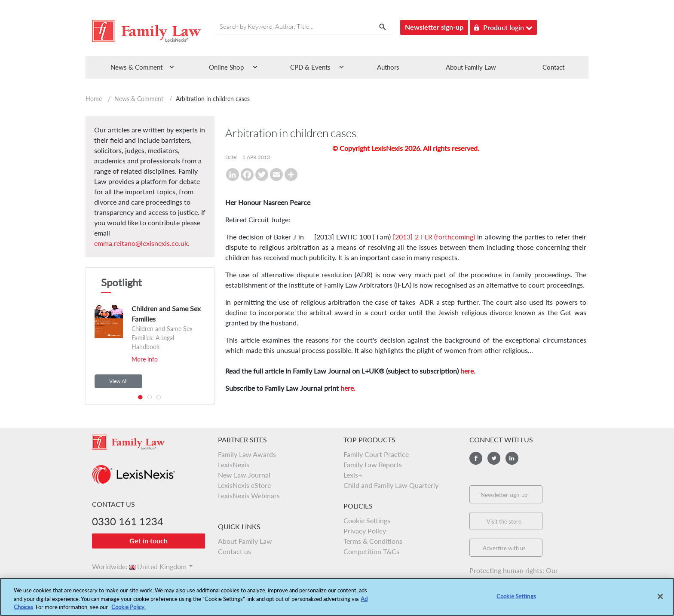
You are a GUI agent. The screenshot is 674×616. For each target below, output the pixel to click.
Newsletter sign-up (434, 27)
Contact (553, 67)
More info (145, 359)
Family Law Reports (373, 464)
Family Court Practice (376, 454)
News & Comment (139, 99)
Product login (503, 26)
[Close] (660, 597)
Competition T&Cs (371, 551)
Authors (388, 67)
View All (118, 381)
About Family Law (471, 67)
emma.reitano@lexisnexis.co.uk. (142, 243)
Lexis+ (353, 475)
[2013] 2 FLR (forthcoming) (434, 237)
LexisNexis (234, 464)
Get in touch (149, 541)
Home (94, 99)
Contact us (234, 551)
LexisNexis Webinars (249, 495)
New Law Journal (244, 475)
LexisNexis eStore (244, 485)
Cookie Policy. (129, 607)
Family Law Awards (247, 454)
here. (468, 371)
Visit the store (504, 521)
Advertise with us (504, 548)
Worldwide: (106, 566)
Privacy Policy (365, 531)
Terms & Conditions (373, 541)
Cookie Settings (367, 520)
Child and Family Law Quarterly (391, 485)
